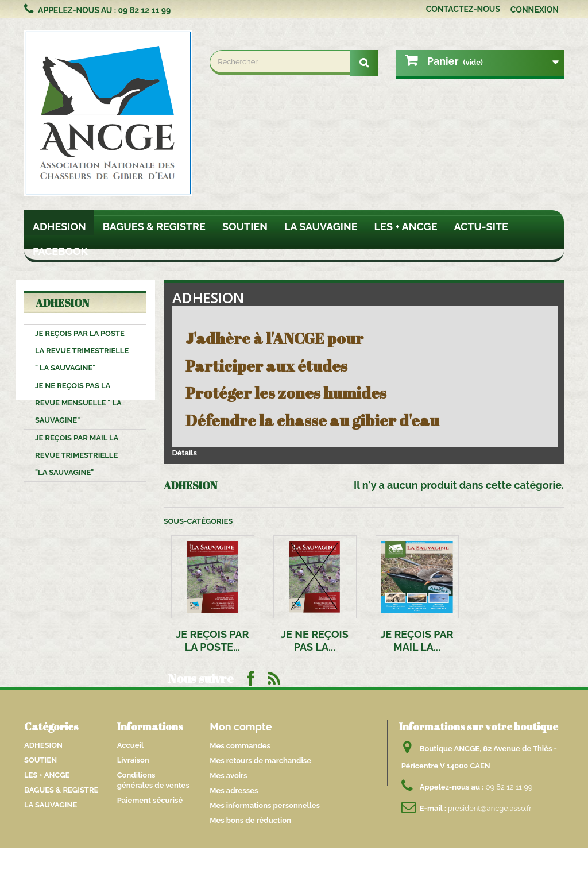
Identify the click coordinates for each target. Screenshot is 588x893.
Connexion (535, 10)
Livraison (133, 760)
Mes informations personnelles (265, 805)
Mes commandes (240, 746)
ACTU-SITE (481, 227)
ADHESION (59, 227)
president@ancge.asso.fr (490, 808)
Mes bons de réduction (250, 820)
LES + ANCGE (406, 227)
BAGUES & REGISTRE (154, 227)
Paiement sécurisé (150, 800)
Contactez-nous (463, 9)
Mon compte (241, 727)
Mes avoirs (228, 776)
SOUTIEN (245, 227)
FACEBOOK (60, 251)
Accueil (130, 745)
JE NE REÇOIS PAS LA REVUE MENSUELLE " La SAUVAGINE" (78, 403)
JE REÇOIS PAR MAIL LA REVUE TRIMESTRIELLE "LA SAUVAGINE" (77, 455)
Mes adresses (234, 790)
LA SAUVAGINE (321, 227)
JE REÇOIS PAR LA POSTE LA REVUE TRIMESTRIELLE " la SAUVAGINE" (82, 351)
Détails (185, 453)
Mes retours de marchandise (260, 761)
